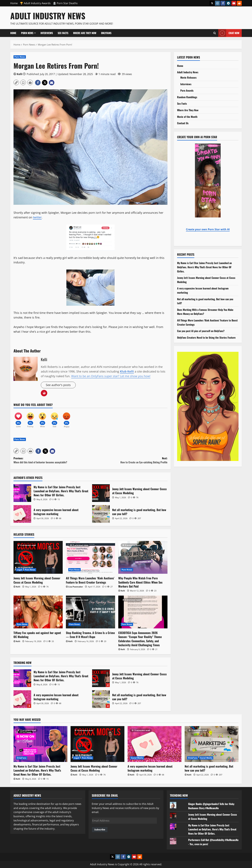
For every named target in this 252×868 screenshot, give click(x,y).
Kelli (20, 74)
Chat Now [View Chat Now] (229, 33)
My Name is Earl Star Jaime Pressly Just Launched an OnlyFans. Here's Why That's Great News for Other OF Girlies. (212, 829)
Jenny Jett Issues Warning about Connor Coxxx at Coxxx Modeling (101, 493)
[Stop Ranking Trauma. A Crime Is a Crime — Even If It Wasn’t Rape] (90, 612)
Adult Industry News (48, 16)
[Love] (18, 418)
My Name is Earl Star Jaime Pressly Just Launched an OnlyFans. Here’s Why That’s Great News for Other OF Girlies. (22, 493)
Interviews (47, 33)
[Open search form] (215, 33)
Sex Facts (63, 33)
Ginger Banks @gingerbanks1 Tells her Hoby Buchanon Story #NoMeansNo (211, 806)
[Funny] (30, 418)
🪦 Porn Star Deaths (65, 3)
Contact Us (183, 123)
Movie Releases (188, 77)
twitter (37, 217)
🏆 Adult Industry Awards (35, 3)
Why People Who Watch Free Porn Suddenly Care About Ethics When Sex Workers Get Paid (140, 582)
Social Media (137, 758)
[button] (16, 82)
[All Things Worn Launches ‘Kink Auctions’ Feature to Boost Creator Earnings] (90, 557)
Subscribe (100, 830)
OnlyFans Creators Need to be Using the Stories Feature (206, 337)
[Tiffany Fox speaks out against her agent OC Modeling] (38, 612)
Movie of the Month (187, 117)
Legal (20, 570)
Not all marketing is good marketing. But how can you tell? (101, 514)
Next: (129, 460)
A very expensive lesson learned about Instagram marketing (22, 514)
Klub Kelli (127, 371)
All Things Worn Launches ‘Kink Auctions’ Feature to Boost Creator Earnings (90, 580)
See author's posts (58, 385)
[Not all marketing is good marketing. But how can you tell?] (212, 744)
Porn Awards (187, 90)
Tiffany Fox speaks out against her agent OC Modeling (37, 635)
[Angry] (67, 418)
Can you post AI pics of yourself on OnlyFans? (201, 331)
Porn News (27, 33)
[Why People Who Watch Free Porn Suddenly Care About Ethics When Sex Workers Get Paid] (143, 557)
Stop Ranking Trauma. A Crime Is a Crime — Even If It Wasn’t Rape (90, 635)
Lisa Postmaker (76, 587)
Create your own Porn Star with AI (208, 229)
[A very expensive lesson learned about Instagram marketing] (155, 744)
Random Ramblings (187, 97)
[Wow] (42, 418)
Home (14, 3)
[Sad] (54, 418)
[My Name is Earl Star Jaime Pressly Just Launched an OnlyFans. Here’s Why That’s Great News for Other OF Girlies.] (40, 744)
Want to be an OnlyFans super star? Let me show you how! (111, 376)
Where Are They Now (85, 33)
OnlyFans (106, 33)
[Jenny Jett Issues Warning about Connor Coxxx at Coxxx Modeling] (38, 557)
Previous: (52, 460)
